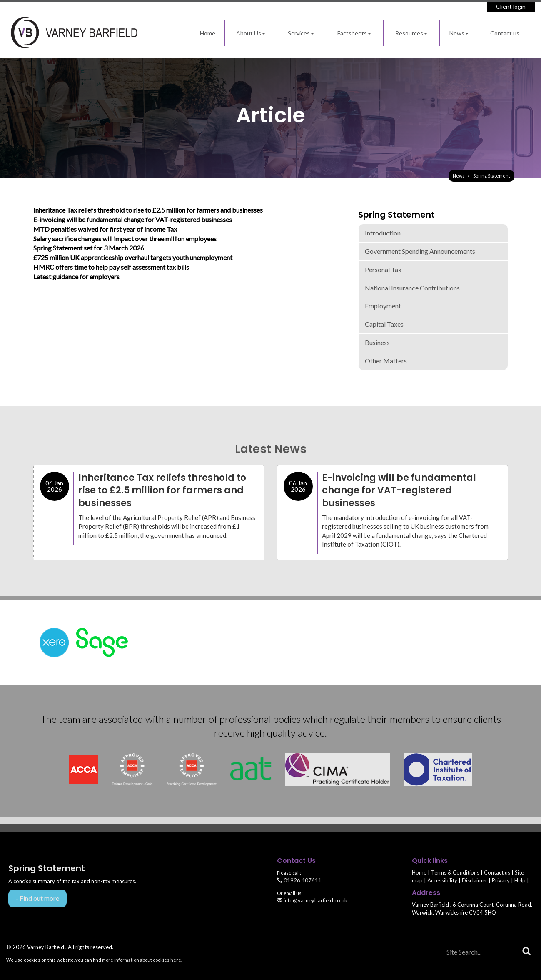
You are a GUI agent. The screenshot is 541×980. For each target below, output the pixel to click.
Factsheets (354, 33)
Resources (411, 33)
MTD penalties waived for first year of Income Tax (105, 229)
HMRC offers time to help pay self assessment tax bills (111, 267)
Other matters (386, 361)
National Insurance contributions (412, 288)
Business (377, 342)
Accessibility (442, 880)
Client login (511, 6)
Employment (383, 306)
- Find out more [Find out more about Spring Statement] (37, 898)
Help (520, 880)
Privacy (501, 880)
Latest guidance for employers (76, 276)
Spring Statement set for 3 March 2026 (89, 248)
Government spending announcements (420, 251)
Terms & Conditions (455, 872)
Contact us (505, 33)
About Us (251, 33)
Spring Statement (492, 176)
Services (301, 33)
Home (208, 33)
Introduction (383, 233)
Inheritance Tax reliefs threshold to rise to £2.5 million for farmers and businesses (148, 210)
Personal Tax (383, 269)
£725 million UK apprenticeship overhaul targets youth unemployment (133, 257)
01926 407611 (299, 880)
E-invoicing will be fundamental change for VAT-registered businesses (133, 219)
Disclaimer (475, 880)
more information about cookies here (142, 960)
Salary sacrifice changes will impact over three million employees (125, 239)
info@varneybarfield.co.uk (312, 900)
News (459, 33)
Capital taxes (384, 324)
